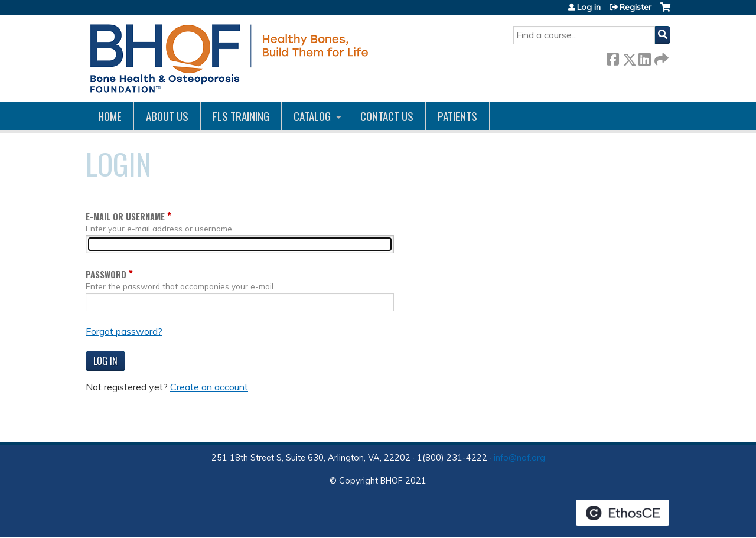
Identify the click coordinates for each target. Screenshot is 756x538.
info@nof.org (519, 458)
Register (636, 7)
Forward (660, 57)
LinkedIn (644, 57)
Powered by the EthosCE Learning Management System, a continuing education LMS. (623, 513)
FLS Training (241, 116)
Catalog (312, 116)
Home (110, 116)
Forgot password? (124, 331)
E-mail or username (125, 216)
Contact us (387, 116)
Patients (457, 116)
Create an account (209, 387)
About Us (167, 116)
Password (106, 274)
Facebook (612, 57)
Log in (589, 7)
